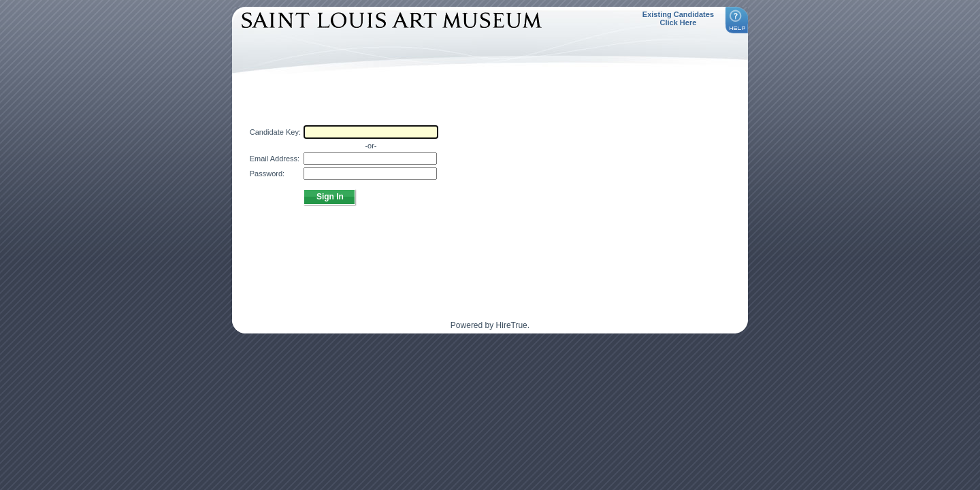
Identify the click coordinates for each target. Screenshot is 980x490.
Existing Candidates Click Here (678, 18)
